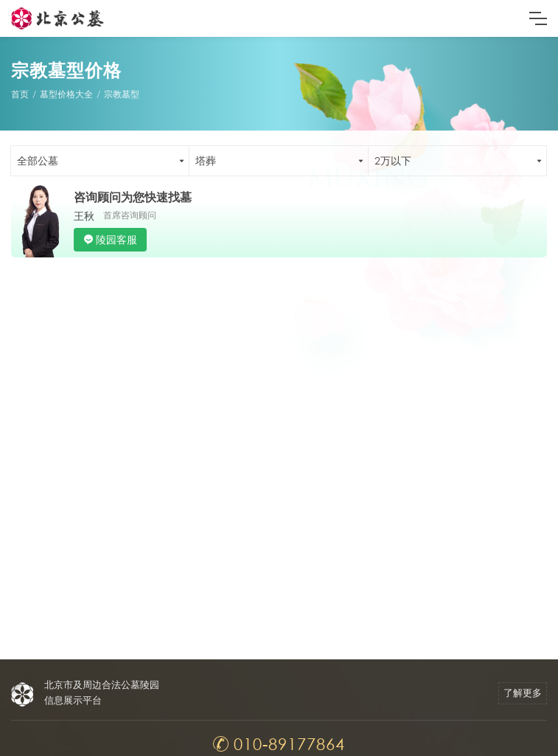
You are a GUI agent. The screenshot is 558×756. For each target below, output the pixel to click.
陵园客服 (116, 239)
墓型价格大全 (66, 94)
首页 (20, 94)
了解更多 (523, 693)
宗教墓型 (122, 94)
